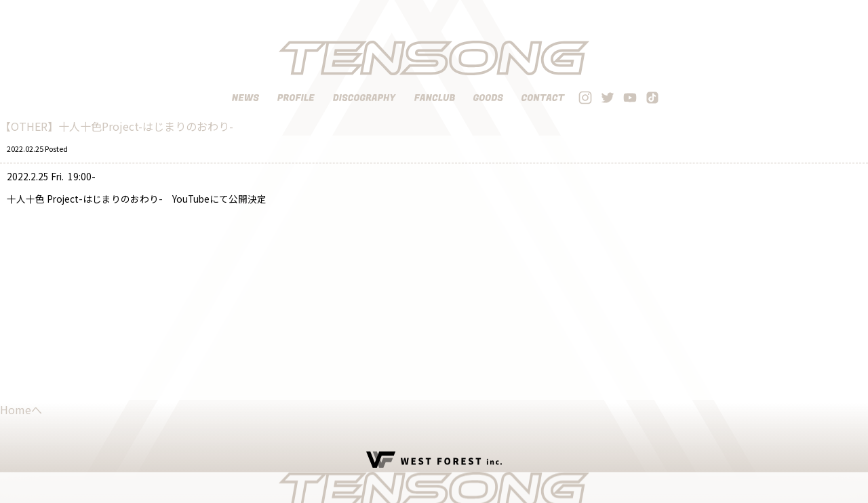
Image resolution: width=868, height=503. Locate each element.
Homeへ (21, 409)
